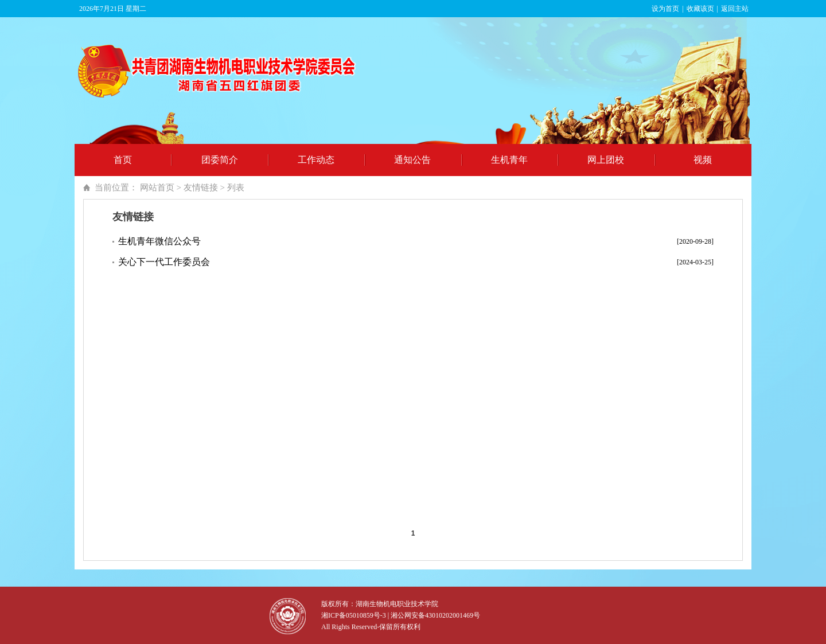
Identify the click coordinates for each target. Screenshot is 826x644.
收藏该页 (700, 9)
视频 (703, 160)
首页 (123, 160)
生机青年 (509, 160)
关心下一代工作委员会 (164, 262)
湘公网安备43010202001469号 (435, 615)
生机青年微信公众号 (159, 241)
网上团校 (606, 160)
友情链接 (201, 188)
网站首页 (157, 188)
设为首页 (665, 9)
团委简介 (220, 160)
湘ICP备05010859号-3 (354, 615)
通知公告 (412, 160)
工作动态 (316, 160)
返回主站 (735, 9)
